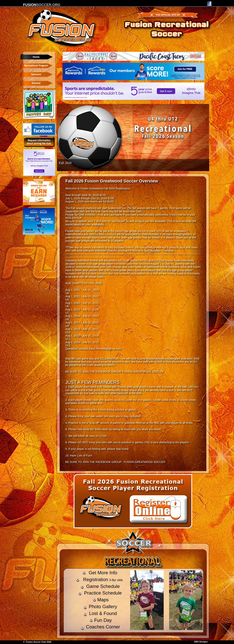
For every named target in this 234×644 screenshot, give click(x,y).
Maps (103, 600)
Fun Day (103, 620)
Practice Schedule (103, 593)
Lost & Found (103, 613)
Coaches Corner (103, 627)
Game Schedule (103, 586)
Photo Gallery (103, 607)
